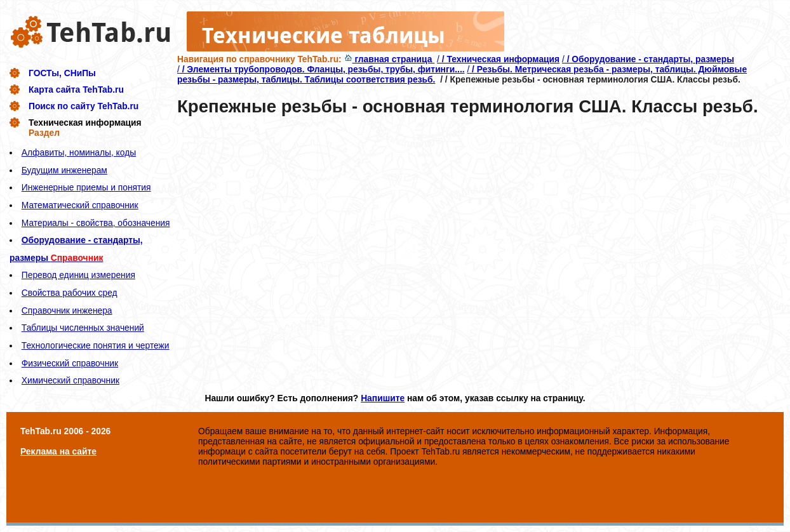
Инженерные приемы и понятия (86, 187)
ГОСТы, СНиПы (62, 73)
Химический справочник (70, 380)
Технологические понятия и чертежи (96, 345)
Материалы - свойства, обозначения (96, 223)
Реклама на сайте (58, 451)
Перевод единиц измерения (78, 275)
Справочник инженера (67, 310)
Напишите (383, 398)
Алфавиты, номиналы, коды (79, 152)
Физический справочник (70, 363)
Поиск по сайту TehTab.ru (84, 106)
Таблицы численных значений (83, 328)
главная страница (390, 59)
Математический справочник (80, 205)
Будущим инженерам (64, 170)
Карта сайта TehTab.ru (76, 90)
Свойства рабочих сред (70, 293)
